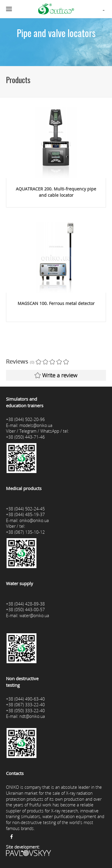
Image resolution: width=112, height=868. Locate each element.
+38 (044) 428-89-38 (25, 604)
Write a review (56, 375)
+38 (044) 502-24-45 (25, 509)
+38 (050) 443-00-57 (25, 610)
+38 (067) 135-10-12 (25, 532)
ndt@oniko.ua (32, 716)
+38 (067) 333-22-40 (25, 705)
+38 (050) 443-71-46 (25, 437)
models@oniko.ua (36, 425)
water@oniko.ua (34, 615)
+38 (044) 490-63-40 (25, 699)
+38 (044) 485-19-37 (25, 514)
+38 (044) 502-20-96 (25, 419)
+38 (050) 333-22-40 (25, 711)
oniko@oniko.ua (34, 520)
